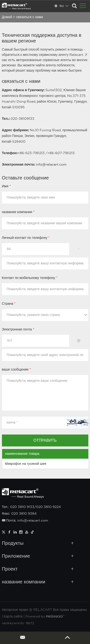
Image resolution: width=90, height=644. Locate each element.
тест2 (30, 623)
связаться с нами (30, 17)
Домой (7, 17)
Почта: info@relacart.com (25, 521)
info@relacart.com (51, 165)
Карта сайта (13, 617)
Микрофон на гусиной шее (26, 464)
